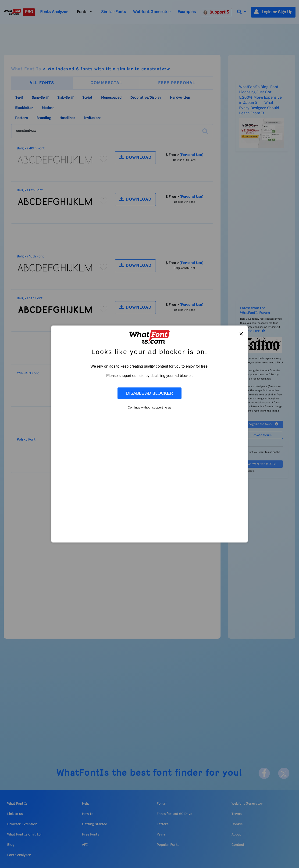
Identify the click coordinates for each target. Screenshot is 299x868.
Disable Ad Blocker (149, 393)
